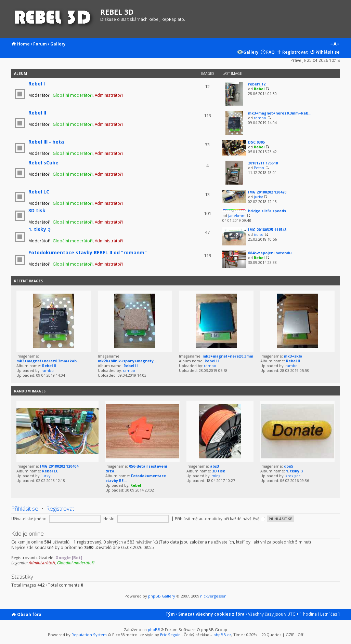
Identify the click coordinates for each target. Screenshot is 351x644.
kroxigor (293, 476)
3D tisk (37, 210)
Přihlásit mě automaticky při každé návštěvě (220, 519)
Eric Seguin (170, 635)
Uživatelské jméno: (29, 519)
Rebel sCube (43, 163)
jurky (258, 197)
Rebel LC (39, 192)
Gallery (58, 44)
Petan (259, 168)
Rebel (259, 89)
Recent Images (28, 281)
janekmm (237, 216)
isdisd (259, 234)
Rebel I (37, 84)
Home (23, 44)
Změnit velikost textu (335, 44)
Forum (40, 44)
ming (216, 476)
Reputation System (89, 635)
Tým (170, 614)
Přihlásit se (328, 52)
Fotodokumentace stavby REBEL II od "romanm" (88, 252)
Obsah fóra (29, 614)
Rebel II (37, 113)
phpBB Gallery (162, 596)
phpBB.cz (222, 635)
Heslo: (109, 519)
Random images (30, 391)
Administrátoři (109, 95)
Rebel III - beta (46, 142)
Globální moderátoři (73, 95)
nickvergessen (213, 596)
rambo (260, 118)
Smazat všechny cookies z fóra (211, 614)
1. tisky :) (40, 229)
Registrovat (295, 52)
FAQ (270, 52)
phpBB (154, 629)
